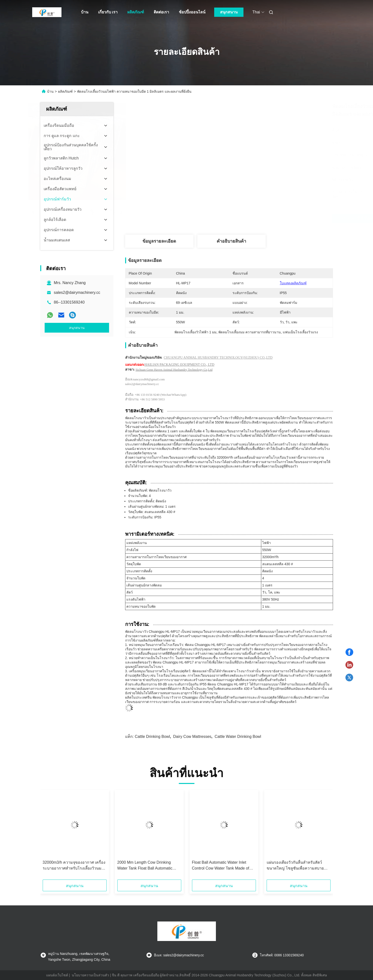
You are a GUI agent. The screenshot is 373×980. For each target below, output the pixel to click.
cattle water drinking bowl (238, 737)
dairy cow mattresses (192, 737)
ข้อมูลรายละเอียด (159, 241)
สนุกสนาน (229, 12)
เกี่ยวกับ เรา (108, 12)
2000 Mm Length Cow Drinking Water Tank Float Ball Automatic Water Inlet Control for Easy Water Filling (147, 866)
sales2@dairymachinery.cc (77, 292)
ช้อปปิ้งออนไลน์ (192, 12)
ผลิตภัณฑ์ (136, 12)
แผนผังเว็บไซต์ (57, 975)
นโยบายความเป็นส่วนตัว (90, 975)
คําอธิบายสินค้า (231, 241)
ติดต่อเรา (161, 12)
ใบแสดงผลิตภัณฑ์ (293, 283)
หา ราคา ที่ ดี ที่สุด (257, 218)
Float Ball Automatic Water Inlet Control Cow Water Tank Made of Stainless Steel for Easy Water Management (221, 866)
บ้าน (85, 12)
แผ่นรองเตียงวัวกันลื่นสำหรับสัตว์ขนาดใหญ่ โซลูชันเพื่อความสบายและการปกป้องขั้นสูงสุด (295, 866)
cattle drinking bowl (152, 737)
